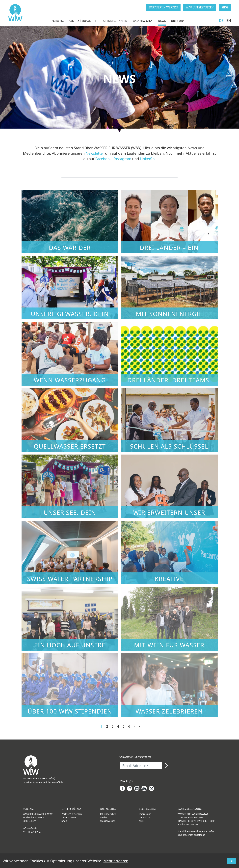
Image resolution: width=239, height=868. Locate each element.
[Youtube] (145, 788)
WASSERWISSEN (143, 21)
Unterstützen (69, 817)
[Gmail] (152, 788)
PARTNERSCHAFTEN (114, 21)
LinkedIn (147, 159)
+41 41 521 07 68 (32, 832)
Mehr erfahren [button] (116, 861)
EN (229, 20)
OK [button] (232, 861)
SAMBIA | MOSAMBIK (83, 21)
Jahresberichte (108, 814)
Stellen (104, 817)
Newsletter (95, 153)
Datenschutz (146, 817)
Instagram (122, 159)
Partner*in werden (72, 814)
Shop (64, 821)
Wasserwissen (108, 821)
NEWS (162, 21)
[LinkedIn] (138, 788)
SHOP (225, 8)
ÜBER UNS (178, 21)
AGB (141, 821)
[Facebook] (123, 788)
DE (221, 20)
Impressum (145, 814)
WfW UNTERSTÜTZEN (200, 8)
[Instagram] (131, 788)
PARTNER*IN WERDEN (163, 8)
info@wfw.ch (30, 828)
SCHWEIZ (58, 21)
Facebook (103, 159)
